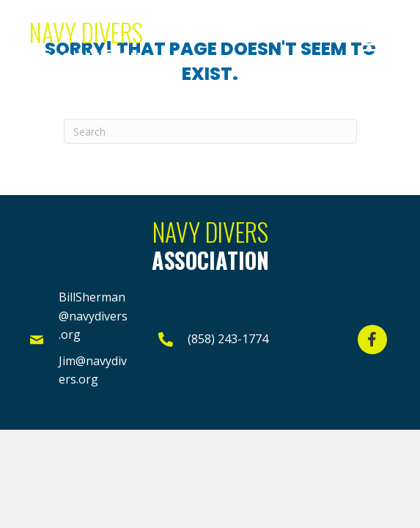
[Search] (210, 131)
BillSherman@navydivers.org (93, 316)
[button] (374, 45)
